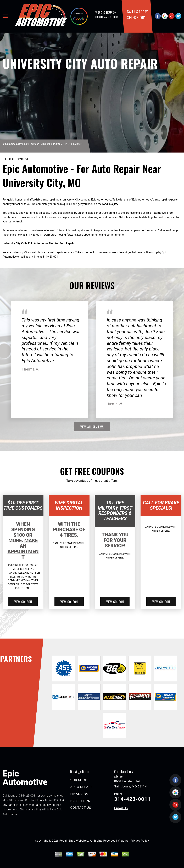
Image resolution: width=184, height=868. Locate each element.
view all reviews (92, 427)
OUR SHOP (79, 780)
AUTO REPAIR (81, 787)
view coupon (23, 602)
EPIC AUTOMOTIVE (17, 159)
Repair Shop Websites (74, 841)
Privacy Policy (140, 841)
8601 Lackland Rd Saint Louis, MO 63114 (45, 144)
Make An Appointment (23, 549)
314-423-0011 (136, 17)
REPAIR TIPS (80, 801)
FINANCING (79, 794)
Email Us (121, 808)
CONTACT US (81, 808)
